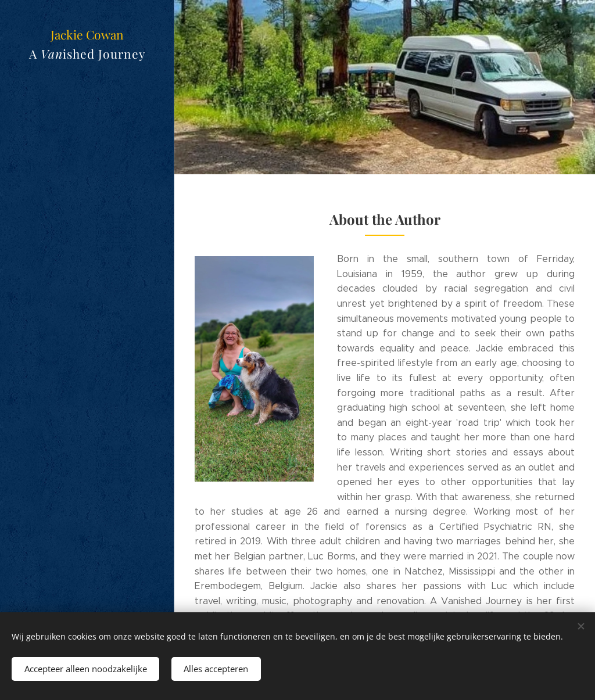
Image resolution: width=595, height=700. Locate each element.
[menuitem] (87, 291)
